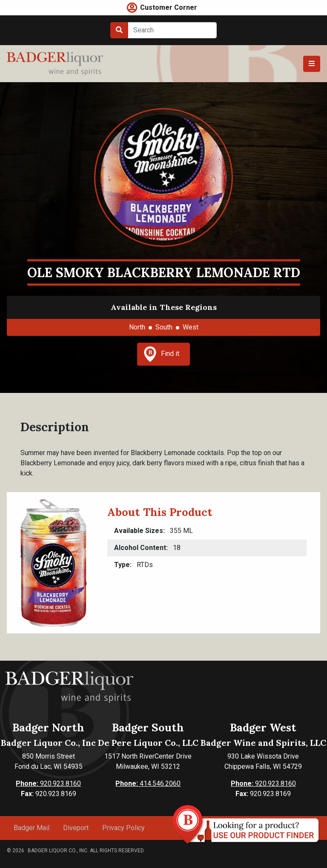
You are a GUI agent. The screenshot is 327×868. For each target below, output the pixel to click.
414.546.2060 (148, 783)
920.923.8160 (48, 783)
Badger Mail (32, 828)
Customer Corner (169, 7)
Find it (161, 354)
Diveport (76, 828)
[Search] (172, 30)
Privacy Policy (123, 828)
